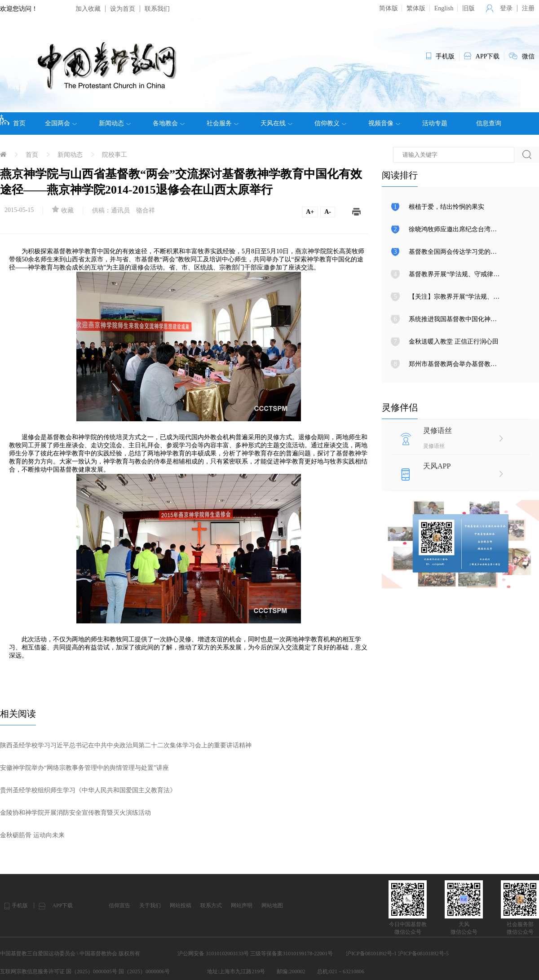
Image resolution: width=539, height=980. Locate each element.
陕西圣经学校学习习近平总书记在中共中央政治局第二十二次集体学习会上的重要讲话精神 (126, 745)
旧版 (468, 8)
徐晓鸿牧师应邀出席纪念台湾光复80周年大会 (472, 229)
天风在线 (276, 124)
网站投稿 (181, 905)
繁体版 (416, 8)
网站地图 (272, 905)
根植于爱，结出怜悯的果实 (446, 207)
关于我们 (150, 905)
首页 (13, 120)
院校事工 (115, 155)
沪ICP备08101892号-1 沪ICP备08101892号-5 (397, 954)
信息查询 (489, 123)
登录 (506, 8)
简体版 (389, 8)
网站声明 (242, 905)
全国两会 (61, 124)
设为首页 (123, 9)
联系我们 (157, 9)
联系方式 (211, 905)
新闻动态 (115, 124)
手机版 (20, 905)
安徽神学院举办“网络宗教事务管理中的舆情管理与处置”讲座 (84, 768)
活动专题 (435, 123)
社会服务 (223, 124)
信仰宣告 (119, 905)
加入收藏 (88, 9)
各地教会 (169, 124)
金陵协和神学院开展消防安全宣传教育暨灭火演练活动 (75, 813)
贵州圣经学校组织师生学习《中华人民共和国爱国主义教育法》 (88, 790)
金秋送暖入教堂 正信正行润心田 (454, 342)
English (444, 8)
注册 (528, 8)
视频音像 (384, 124)
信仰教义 (330, 124)
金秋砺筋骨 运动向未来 (32, 835)
